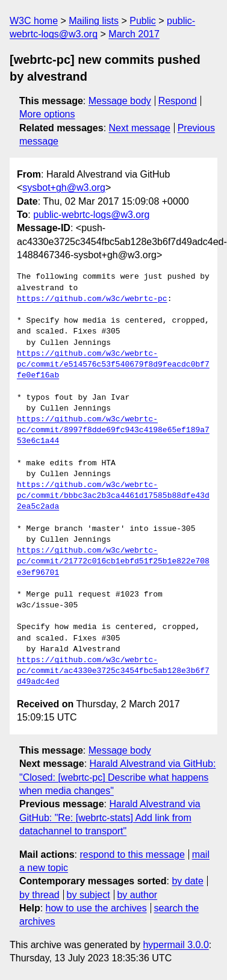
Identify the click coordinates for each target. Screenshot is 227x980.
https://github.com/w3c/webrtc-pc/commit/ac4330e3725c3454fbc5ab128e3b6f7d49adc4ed (113, 671)
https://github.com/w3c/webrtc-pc (92, 299)
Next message (140, 128)
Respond (178, 101)
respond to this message (132, 854)
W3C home (34, 21)
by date (187, 881)
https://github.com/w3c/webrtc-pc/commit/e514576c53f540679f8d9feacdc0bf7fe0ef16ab (113, 365)
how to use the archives (96, 908)
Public (143, 21)
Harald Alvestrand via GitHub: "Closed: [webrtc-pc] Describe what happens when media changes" (117, 777)
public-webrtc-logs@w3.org (91, 215)
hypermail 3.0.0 (176, 945)
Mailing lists (94, 21)
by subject (89, 895)
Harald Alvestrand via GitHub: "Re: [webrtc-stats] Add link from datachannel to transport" (110, 817)
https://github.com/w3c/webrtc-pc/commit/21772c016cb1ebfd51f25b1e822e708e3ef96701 (113, 562)
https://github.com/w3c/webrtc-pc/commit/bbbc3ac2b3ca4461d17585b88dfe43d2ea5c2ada (113, 496)
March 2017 (134, 34)
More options (47, 114)
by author (137, 895)
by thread (39, 895)
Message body (120, 101)
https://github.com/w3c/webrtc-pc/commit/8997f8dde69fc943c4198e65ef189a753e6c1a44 (113, 430)
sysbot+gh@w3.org (64, 188)
